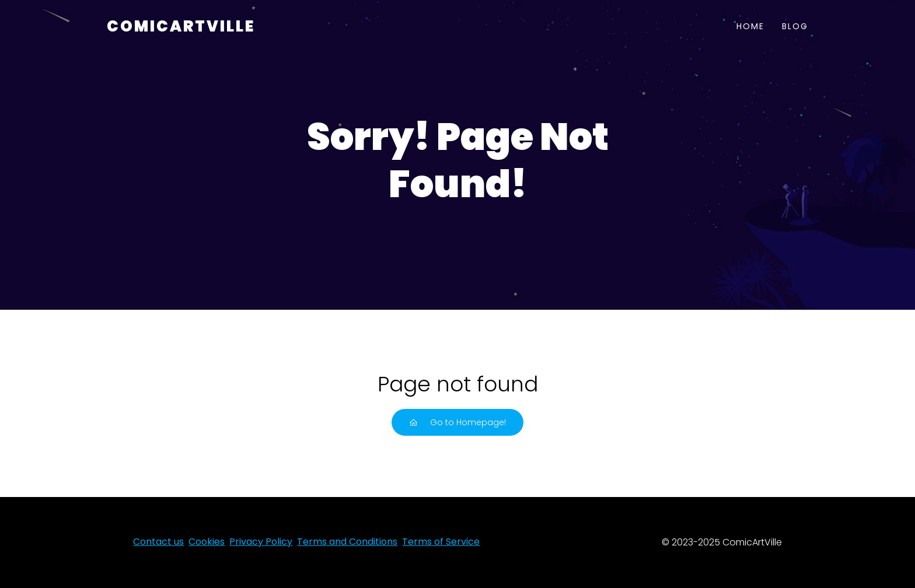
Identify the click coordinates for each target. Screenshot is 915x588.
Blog (795, 26)
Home (750, 26)
